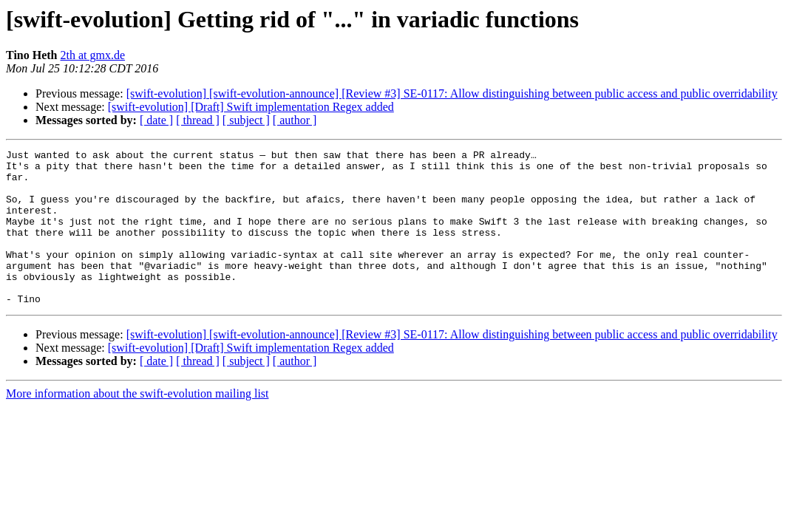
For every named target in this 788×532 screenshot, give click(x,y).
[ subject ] (246, 120)
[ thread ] (198, 120)
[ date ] (156, 120)
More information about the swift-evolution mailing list (137, 424)
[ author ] (295, 120)
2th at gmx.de (93, 55)
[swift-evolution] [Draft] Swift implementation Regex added (251, 107)
